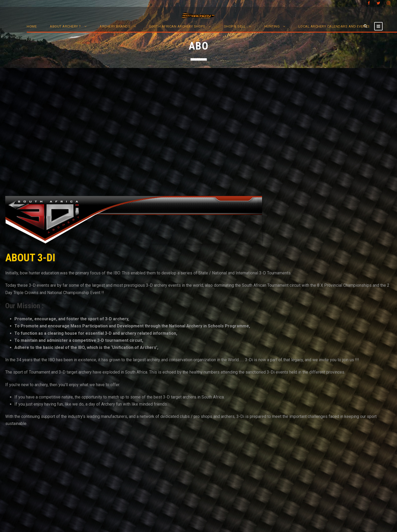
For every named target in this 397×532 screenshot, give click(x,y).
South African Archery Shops (177, 26)
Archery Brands (115, 26)
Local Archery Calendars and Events (334, 26)
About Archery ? (65, 26)
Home (32, 26)
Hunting (272, 26)
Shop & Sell (235, 26)
